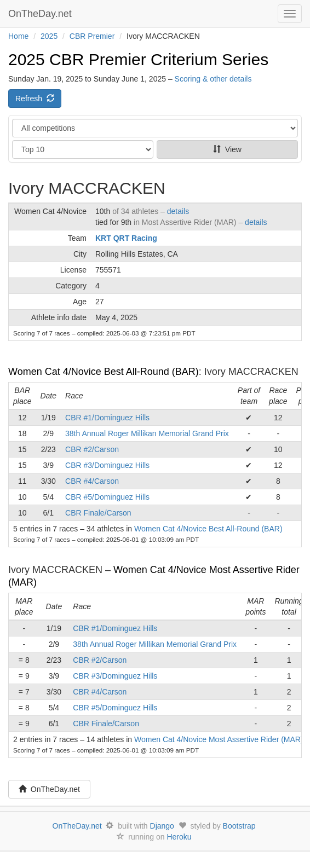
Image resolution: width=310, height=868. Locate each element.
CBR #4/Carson (92, 481)
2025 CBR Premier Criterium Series (138, 59)
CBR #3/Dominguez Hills (107, 465)
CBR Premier (92, 36)
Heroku (179, 837)
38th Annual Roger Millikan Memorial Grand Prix (147, 433)
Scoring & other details (213, 79)
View (227, 149)
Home (18, 36)
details (178, 211)
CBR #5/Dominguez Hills (107, 497)
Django (162, 826)
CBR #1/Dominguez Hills (107, 418)
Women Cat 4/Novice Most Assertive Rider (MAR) (219, 739)
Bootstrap (239, 826)
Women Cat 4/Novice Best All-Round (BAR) (104, 372)
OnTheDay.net (41, 14)
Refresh (35, 99)
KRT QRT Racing (126, 238)
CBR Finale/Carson (98, 513)
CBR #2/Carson (92, 449)
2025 (49, 36)
